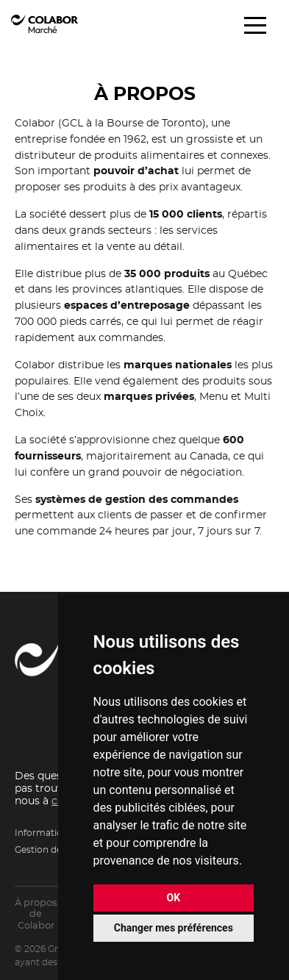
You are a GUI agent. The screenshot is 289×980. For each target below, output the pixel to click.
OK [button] (174, 898)
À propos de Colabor (36, 915)
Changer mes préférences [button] (174, 928)
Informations (44, 833)
